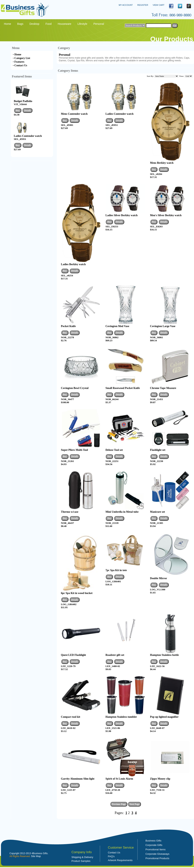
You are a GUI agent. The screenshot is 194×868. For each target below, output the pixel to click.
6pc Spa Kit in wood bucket (77, 593)
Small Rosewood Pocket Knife (123, 388)
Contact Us (21, 65)
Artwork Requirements (120, 860)
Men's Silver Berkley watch (166, 215)
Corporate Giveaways (157, 854)
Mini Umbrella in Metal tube (122, 512)
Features (19, 62)
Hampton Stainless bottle (164, 655)
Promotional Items (156, 849)
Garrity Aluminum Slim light (78, 779)
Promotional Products (157, 858)
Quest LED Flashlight (74, 655)
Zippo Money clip (160, 779)
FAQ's (111, 856)
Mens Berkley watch (162, 163)
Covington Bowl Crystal (75, 388)
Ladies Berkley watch (73, 264)
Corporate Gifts (154, 845)
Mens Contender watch (74, 114)
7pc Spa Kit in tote (116, 570)
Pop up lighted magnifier (164, 717)
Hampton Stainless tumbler (121, 717)
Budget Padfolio (23, 101)
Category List (22, 58)
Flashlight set (158, 450)
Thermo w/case (70, 512)
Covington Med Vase (117, 326)
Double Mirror (159, 578)
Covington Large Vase (163, 326)
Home (18, 54)
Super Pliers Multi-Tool (74, 450)
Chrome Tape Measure (163, 388)
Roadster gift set (115, 655)
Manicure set (158, 512)
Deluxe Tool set (114, 450)
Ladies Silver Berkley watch (121, 215)
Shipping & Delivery (82, 857)
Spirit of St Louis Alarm (119, 779)
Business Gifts (153, 841)
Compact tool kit (71, 717)
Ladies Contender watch (28, 136)
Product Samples (81, 861)
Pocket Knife (68, 326)
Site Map (36, 856)
